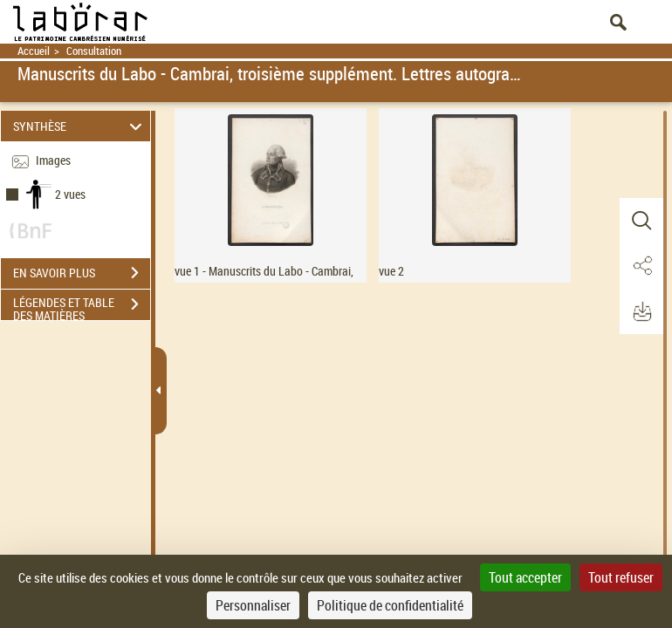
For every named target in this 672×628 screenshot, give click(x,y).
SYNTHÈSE (80, 126)
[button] (641, 221)
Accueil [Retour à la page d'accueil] (34, 51)
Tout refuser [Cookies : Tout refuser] (621, 577)
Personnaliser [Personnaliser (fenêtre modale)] (253, 605)
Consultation (94, 51)
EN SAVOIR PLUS (82, 273)
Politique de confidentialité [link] (390, 605)
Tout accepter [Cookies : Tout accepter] (525, 577)
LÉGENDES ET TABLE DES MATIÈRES (82, 306)
